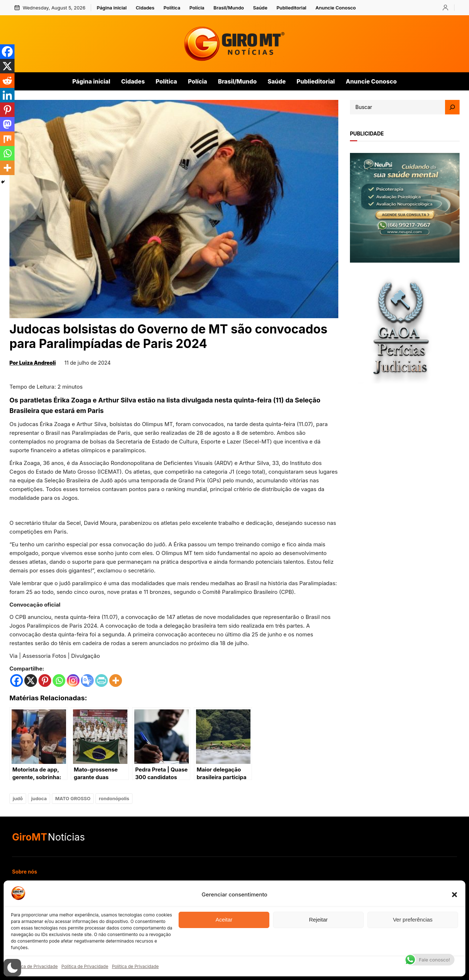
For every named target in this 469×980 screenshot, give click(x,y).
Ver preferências (413, 920)
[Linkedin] (7, 95)
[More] (116, 681)
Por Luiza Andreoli (33, 363)
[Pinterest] (45, 681)
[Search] (452, 107)
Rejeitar (318, 920)
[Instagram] (73, 681)
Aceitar (224, 920)
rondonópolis (114, 798)
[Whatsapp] (59, 681)
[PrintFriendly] (101, 681)
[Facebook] (17, 681)
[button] (454, 895)
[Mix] (7, 139)
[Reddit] (7, 81)
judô (18, 798)
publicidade (367, 133)
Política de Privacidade (34, 966)
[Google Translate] (87, 681)
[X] (31, 681)
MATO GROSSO (73, 798)
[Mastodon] (7, 124)
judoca (39, 798)
